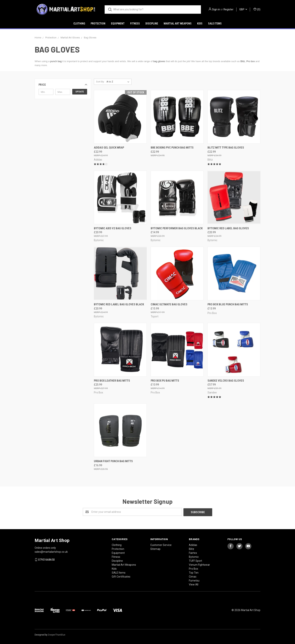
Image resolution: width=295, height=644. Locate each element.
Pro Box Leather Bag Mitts (112, 381)
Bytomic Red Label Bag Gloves (228, 228)
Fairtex (193, 553)
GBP (243, 9)
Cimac (193, 576)
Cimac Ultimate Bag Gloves (169, 304)
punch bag (56, 61)
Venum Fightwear (199, 564)
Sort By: (100, 82)
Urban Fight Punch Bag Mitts (113, 461)
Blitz (243, 61)
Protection (98, 24)
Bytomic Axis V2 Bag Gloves (113, 228)
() (257, 9)
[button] (63, 85)
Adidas (193, 545)
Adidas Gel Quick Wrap (109, 148)
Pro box (251, 61)
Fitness (135, 24)
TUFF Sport (195, 560)
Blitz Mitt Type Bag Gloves (226, 148)
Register (228, 9)
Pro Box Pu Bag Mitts (165, 381)
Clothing (79, 24)
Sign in (216, 9)
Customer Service (161, 545)
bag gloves (159, 61)
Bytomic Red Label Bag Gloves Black (119, 304)
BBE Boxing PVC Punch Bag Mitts (172, 148)
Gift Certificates (121, 576)
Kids (200, 24)
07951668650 (46, 559)
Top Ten (194, 572)
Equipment (118, 24)
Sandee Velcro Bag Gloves (226, 381)
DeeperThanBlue (57, 634)
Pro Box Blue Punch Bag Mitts (228, 304)
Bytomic (194, 556)
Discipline (152, 24)
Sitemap (155, 549)
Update (80, 92)
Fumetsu (194, 580)
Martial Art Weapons (178, 24)
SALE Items (215, 24)
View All (194, 584)
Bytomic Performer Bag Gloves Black (177, 228)
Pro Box (193, 568)
